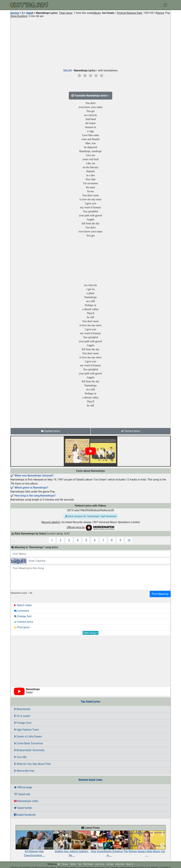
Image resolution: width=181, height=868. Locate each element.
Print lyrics (22, 627)
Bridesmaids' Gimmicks (29, 750)
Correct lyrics (131, 431)
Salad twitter (23, 808)
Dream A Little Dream (28, 737)
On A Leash (22, 716)
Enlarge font (23, 616)
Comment (22, 611)
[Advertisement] (91, 42)
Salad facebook (25, 815)
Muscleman (22, 709)
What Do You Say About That (32, 764)
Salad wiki (22, 794)
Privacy (65, 864)
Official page (23, 787)
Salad (30, 13)
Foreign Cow (23, 723)
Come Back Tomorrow (29, 743)
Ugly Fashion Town (26, 730)
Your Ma (20, 757)
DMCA (73, 864)
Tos (79, 864)
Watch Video (23, 605)
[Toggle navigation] (165, 5)
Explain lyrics (50, 431)
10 (129, 540)
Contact (110, 864)
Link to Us (100, 864)
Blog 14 (130, 864)
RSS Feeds (88, 864)
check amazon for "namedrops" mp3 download (91, 516)
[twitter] (59, 864)
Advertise (120, 864)
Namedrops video (26, 801)
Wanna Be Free (24, 771)
